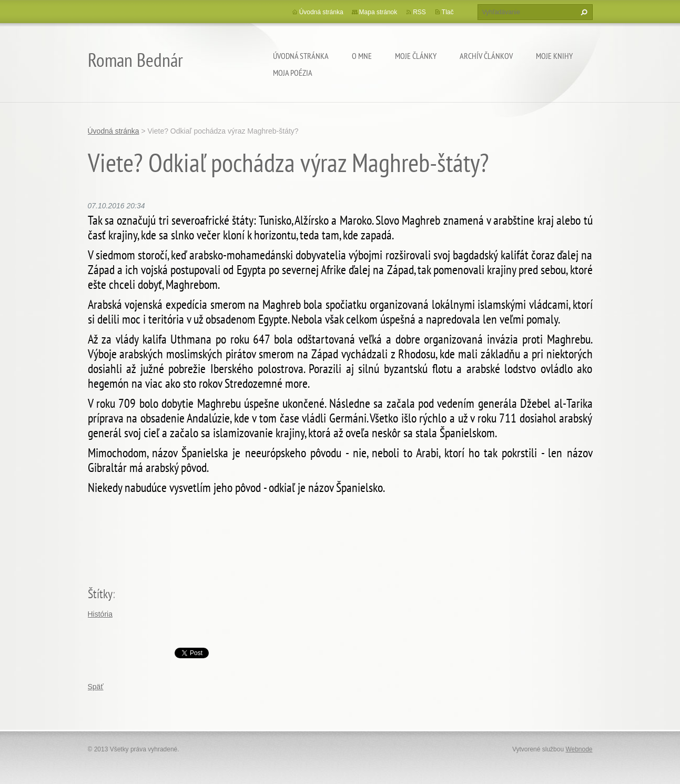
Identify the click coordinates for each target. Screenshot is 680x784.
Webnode (579, 749)
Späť (96, 687)
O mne (362, 56)
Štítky (100, 594)
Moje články (416, 56)
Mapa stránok (378, 12)
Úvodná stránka (301, 56)
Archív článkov (486, 56)
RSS (419, 12)
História (100, 614)
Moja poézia (293, 73)
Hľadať (583, 12)
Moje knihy (554, 56)
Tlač (448, 12)
